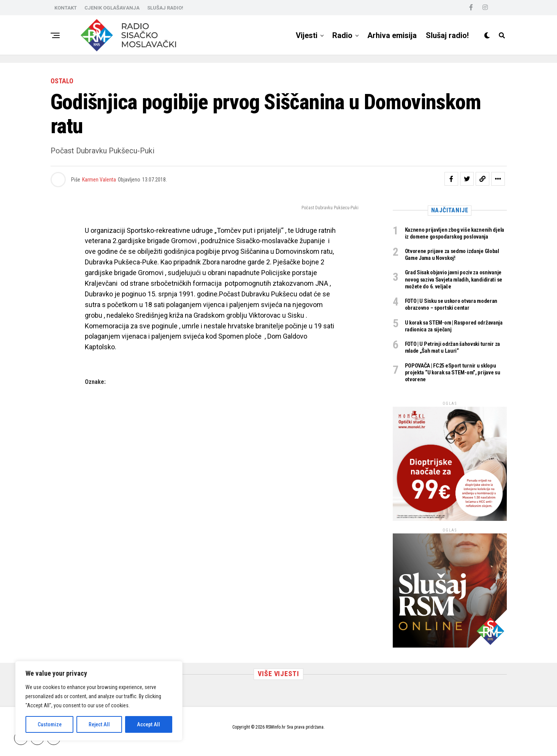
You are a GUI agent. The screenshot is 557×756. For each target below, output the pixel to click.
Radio (342, 35)
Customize (50, 724)
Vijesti (307, 35)
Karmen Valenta (99, 180)
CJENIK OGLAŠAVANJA (112, 8)
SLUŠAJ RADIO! (165, 8)
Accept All (148, 724)
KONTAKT (66, 8)
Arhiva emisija (392, 35)
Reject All (99, 724)
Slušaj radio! (447, 35)
